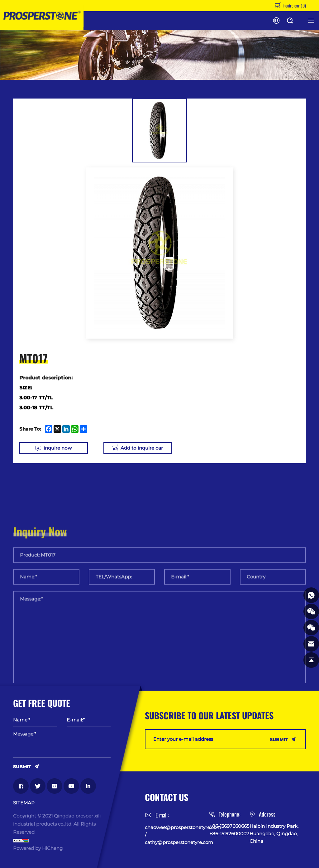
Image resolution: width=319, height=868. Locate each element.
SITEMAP (24, 803)
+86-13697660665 (229, 826)
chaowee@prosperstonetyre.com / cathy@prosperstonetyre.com (177, 835)
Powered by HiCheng (38, 848)
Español (276, 21)
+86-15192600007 (229, 834)
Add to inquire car (142, 448)
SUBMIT (22, 766)
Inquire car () (294, 5)
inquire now (58, 448)
